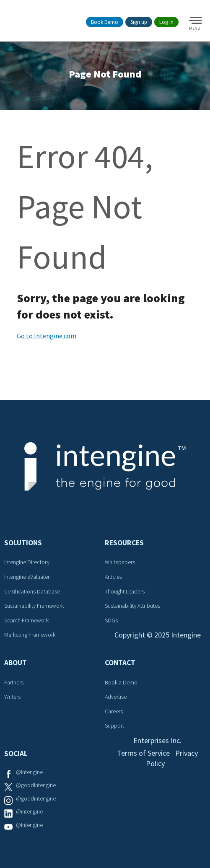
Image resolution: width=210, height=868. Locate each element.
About (16, 663)
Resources (124, 543)
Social (16, 754)
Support (114, 725)
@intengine (29, 772)
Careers (114, 711)
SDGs (111, 620)
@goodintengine (36, 785)
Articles (113, 577)
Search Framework (26, 620)
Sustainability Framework (34, 606)
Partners (14, 682)
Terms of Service (143, 753)
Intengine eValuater (27, 577)
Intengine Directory (27, 562)
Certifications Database (32, 591)
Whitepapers (120, 562)
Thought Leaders (125, 591)
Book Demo (105, 22)
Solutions (23, 543)
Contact (120, 663)
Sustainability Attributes (132, 606)
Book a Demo (121, 682)
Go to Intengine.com (47, 336)
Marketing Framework (30, 635)
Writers (12, 697)
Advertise (116, 697)
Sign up (139, 22)
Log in (166, 22)
